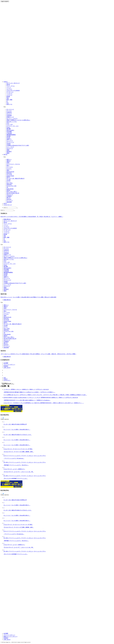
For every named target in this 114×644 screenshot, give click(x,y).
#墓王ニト (9, 159)
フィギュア (6, 231)
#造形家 (8, 136)
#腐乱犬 (8, 161)
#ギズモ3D (9, 174)
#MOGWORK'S (10, 130)
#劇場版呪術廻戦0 (11, 135)
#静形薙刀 (9, 151)
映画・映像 (6, 237)
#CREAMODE (10, 189)
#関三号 (8, 198)
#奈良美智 (9, 202)
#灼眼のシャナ (10, 117)
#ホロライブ (10, 148)
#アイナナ (9, 111)
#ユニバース (10, 141)
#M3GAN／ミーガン (12, 122)
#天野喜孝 (9, 116)
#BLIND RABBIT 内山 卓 (13, 193)
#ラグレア (9, 114)
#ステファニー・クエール (13, 164)
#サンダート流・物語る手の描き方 (15, 178)
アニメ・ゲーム (8, 224)
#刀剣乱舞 (9, 133)
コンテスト (6, 227)
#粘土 (8, 166)
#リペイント (10, 201)
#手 (7, 187)
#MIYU (8, 177)
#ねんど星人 (10, 183)
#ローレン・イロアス (12, 119)
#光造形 (8, 144)
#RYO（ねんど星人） (12, 192)
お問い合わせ (7, 368)
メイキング (6, 233)
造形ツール (6, 242)
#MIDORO (9, 185)
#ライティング (10, 142)
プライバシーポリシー (9, 365)
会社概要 (6, 363)
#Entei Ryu (9, 173)
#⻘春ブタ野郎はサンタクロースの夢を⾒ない (18, 120)
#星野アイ (9, 139)
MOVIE (5, 154)
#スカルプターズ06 (11, 186)
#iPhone (8, 190)
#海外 (8, 170)
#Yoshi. (8, 127)
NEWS (5, 203)
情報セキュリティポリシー (10, 636)
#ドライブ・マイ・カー (13, 126)
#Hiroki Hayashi (10, 172)
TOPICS (5, 82)
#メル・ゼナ (10, 124)
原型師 (5, 234)
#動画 (8, 153)
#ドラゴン (9, 169)
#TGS (8, 123)
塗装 (5, 236)
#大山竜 (8, 180)
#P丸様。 (9, 138)
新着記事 (7, 219)
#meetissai (9, 199)
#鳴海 (8, 150)
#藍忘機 (8, 129)
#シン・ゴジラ (10, 147)
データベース (7, 230)
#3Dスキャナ (10, 195)
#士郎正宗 (9, 112)
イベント (6, 225)
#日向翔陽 (9, 132)
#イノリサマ (10, 167)
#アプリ (8, 182)
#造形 (8, 163)
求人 (5, 240)
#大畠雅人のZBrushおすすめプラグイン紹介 (18, 145)
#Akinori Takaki (10, 176)
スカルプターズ (8, 205)
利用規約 (6, 366)
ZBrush (5, 222)
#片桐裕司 (9, 196)
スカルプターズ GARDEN (10, 228)
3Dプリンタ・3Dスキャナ (10, 221)
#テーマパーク (10, 109)
